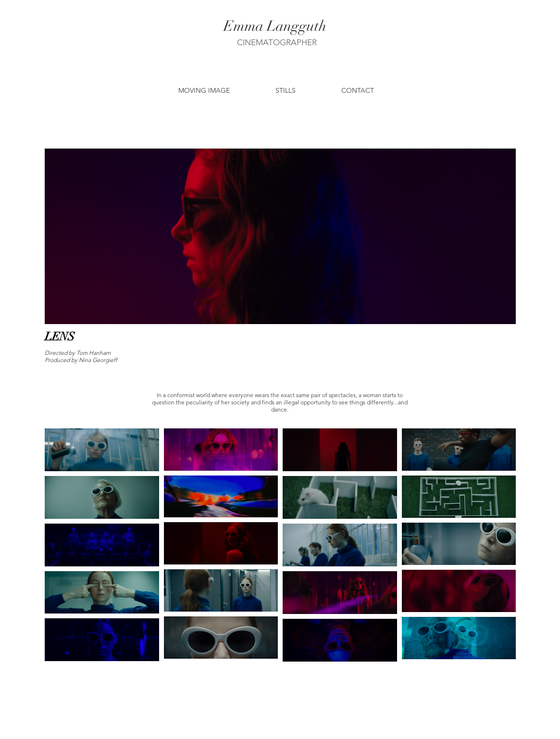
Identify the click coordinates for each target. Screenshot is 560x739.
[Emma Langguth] (275, 26)
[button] (204, 91)
